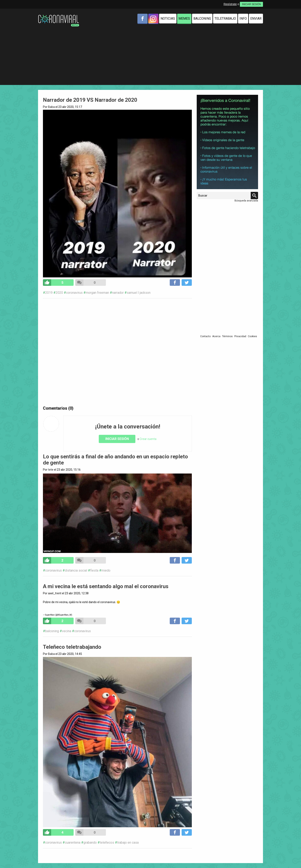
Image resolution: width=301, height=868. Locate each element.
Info (243, 19)
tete (51, 470)
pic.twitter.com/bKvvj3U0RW (117, 606)
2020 (59, 293)
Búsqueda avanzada (246, 201)
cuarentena (73, 843)
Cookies (252, 336)
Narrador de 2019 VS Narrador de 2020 (90, 100)
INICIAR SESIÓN (251, 4)
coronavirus (74, 293)
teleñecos (107, 843)
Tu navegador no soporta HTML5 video (117, 513)
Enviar (256, 19)
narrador (118, 293)
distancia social (76, 570)
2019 (49, 293)
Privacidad (240, 336)
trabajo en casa (128, 843)
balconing (52, 631)
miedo (106, 570)
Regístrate (230, 4)
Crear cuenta (148, 439)
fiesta (94, 570)
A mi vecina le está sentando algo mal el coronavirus (106, 586)
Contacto (205, 336)
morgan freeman (97, 293)
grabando (90, 843)
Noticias (168, 19)
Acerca (216, 336)
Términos (227, 336)
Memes (184, 19)
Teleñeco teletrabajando (72, 647)
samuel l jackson (139, 293)
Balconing (202, 19)
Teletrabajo (225, 19)
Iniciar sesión (117, 439)
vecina (67, 631)
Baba (51, 107)
